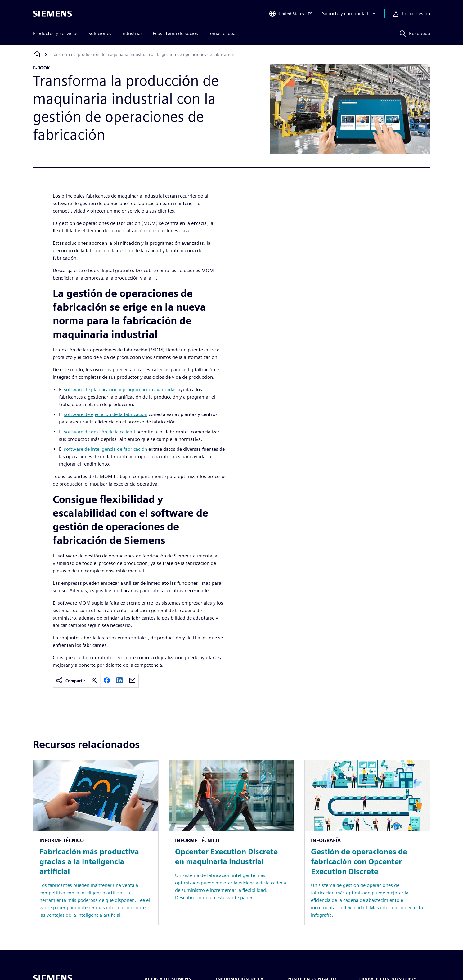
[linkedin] (119, 681)
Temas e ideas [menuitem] (223, 33)
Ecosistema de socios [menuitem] (175, 33)
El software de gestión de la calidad (97, 432)
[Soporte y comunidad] (350, 14)
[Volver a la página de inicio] (37, 54)
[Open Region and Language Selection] (290, 14)
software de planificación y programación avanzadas (120, 389)
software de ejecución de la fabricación (106, 414)
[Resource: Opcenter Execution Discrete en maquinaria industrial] (231, 843)
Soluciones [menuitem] (100, 33)
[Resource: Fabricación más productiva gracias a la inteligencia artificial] (96, 843)
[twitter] (94, 681)
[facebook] (107, 681)
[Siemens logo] (52, 14)
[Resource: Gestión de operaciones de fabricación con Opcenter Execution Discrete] (367, 843)
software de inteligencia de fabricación (106, 449)
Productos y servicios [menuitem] (56, 33)
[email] (132, 681)
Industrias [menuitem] (132, 33)
